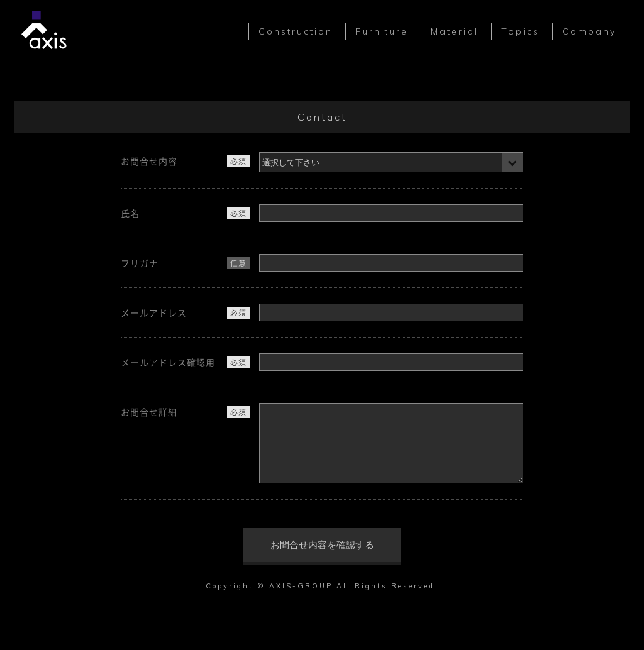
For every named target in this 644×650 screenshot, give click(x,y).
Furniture (382, 31)
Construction (296, 31)
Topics (520, 31)
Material (455, 31)
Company (589, 31)
